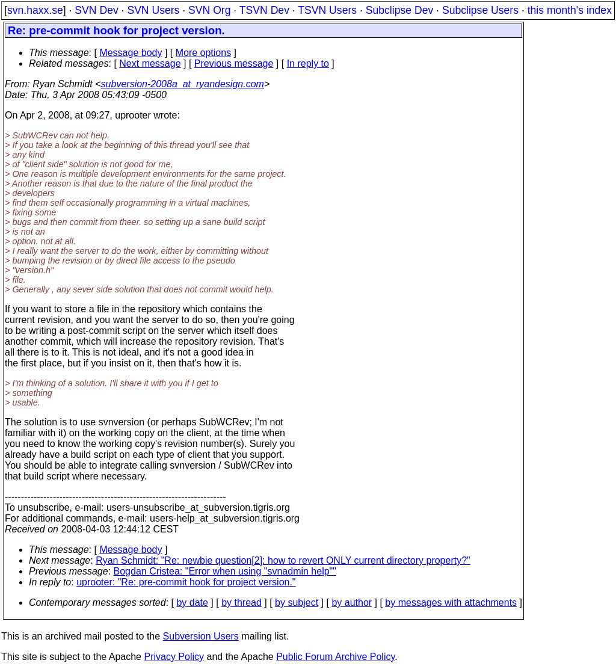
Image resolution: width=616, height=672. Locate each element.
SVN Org (209, 10)
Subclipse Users (480, 10)
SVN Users (153, 10)
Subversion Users (201, 636)
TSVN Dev (264, 10)
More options (204, 53)
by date (192, 603)
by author (352, 603)
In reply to (308, 63)
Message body (131, 53)
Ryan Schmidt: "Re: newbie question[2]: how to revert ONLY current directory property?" (283, 560)
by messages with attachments (451, 603)
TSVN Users (327, 10)
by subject (297, 603)
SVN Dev (96, 10)
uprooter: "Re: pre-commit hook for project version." (186, 582)
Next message (150, 63)
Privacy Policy (174, 657)
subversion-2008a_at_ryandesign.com (183, 84)
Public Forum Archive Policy (335, 657)
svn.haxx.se (35, 10)
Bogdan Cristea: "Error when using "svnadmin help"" (225, 571)
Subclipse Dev (399, 10)
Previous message (234, 63)
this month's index (570, 10)
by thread (242, 603)
